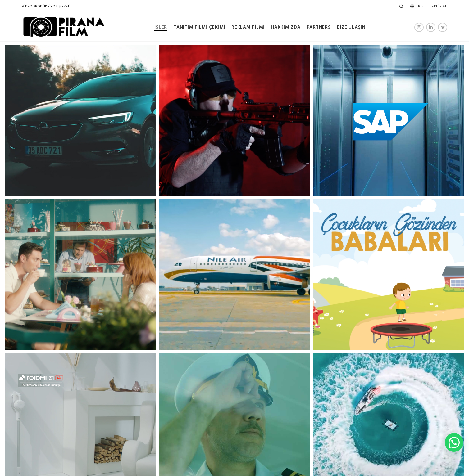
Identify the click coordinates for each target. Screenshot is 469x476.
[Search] (401, 7)
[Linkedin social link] (431, 27)
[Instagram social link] (419, 27)
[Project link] (80, 120)
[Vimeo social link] (443, 27)
